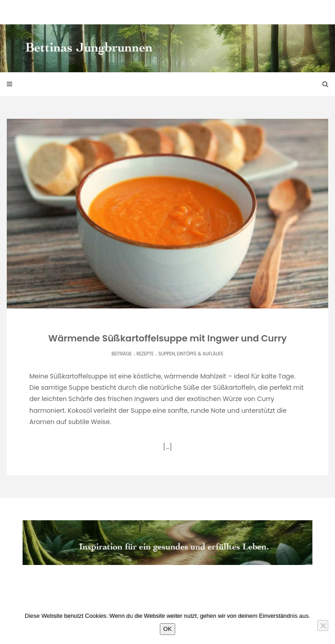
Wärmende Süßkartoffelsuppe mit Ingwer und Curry (167, 338)
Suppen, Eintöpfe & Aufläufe (191, 354)
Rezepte (145, 354)
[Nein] (323, 625)
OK (168, 629)
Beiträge (122, 354)
